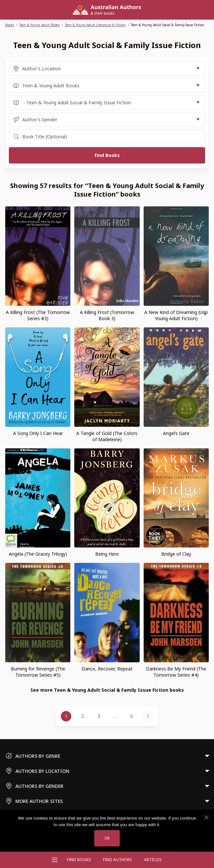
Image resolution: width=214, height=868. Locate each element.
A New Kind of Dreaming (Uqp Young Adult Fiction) (176, 315)
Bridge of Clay (176, 554)
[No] (206, 818)
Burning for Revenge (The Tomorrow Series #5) (38, 672)
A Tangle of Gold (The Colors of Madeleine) (107, 436)
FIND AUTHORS (117, 860)
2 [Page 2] (82, 716)
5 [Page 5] (132, 716)
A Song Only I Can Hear (38, 433)
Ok (107, 838)
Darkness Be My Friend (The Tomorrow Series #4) (176, 672)
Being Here (107, 554)
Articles (153, 860)
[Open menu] (55, 860)
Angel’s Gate (176, 433)
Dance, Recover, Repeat (107, 669)
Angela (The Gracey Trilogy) (38, 554)
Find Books (79, 860)
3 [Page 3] (99, 716)
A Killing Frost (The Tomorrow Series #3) (38, 315)
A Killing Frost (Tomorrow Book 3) (107, 315)
